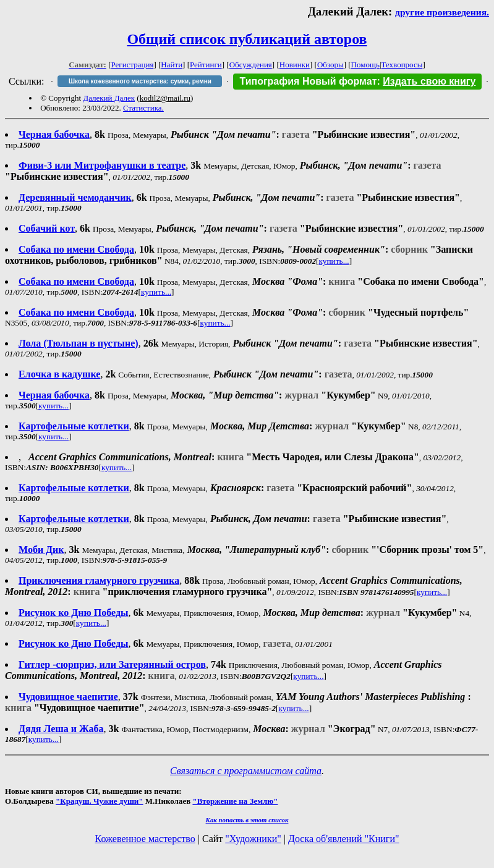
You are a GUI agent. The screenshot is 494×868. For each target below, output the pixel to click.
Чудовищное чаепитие (68, 697)
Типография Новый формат (308, 81)
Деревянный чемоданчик (75, 197)
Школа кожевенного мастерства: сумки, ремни (140, 81)
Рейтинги (206, 65)
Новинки (295, 65)
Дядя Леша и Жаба (61, 729)
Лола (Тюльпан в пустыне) (79, 343)
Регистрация (133, 65)
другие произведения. (442, 12)
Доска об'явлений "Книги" (344, 839)
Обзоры (330, 65)
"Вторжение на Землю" (235, 801)
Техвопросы (402, 65)
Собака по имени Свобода (76, 249)
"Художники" (253, 839)
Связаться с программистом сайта (246, 771)
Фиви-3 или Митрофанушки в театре (102, 165)
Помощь (365, 65)
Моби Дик (41, 550)
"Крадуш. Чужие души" (100, 801)
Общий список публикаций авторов (247, 39)
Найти (172, 65)
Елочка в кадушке (59, 374)
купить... (334, 261)
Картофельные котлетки (74, 426)
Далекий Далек (109, 98)
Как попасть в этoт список (247, 820)
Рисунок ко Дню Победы (74, 613)
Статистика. (143, 108)
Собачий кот (47, 228)
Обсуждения (251, 65)
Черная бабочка (54, 134)
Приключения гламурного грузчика (99, 580)
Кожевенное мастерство (145, 839)
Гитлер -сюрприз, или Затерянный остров (112, 664)
